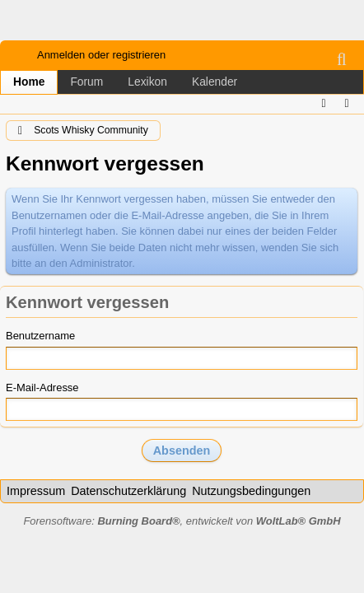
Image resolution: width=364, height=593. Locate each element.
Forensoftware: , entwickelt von (182, 521)
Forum (86, 82)
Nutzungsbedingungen (251, 491)
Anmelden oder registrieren (101, 55)
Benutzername (40, 336)
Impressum (36, 491)
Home (29, 82)
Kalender (215, 82)
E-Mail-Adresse (42, 388)
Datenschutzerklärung (128, 491)
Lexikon (147, 82)
